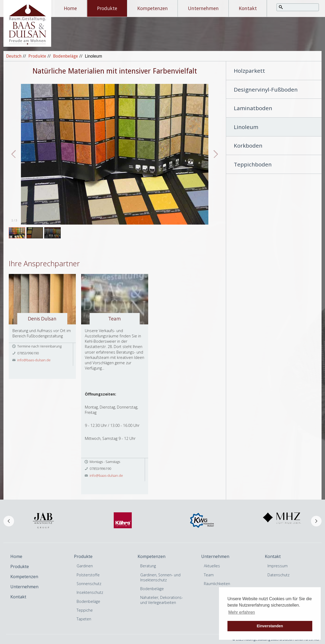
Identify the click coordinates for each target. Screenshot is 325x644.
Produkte (107, 8)
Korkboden (248, 145)
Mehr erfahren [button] (242, 612)
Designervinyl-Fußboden (266, 89)
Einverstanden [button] (270, 626)
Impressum (278, 566)
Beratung (148, 566)
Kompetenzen (153, 8)
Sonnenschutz (89, 584)
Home (70, 8)
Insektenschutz (90, 592)
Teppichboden (253, 164)
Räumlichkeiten (217, 584)
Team (209, 575)
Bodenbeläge (65, 56)
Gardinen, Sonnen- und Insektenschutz (160, 577)
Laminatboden (253, 108)
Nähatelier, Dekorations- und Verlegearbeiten (162, 600)
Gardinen (85, 566)
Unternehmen (203, 8)
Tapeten (84, 619)
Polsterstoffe (88, 575)
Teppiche (85, 610)
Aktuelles (212, 566)
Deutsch (14, 56)
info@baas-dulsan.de (34, 360)
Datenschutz (278, 575)
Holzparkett (249, 71)
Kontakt (248, 8)
